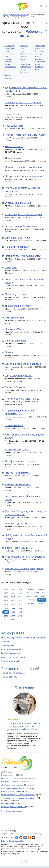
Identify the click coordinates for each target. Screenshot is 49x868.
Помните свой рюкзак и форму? (23, 256)
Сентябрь (31, 600)
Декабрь (41, 603)
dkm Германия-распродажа (12, 785)
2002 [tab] (20, 616)
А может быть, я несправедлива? (24, 568)
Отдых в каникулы (24, 71)
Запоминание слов (16, 341)
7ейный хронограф (10, 661)
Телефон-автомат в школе (20, 461)
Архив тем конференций (13, 657)
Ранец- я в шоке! (15, 114)
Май (44, 593)
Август (43, 596)
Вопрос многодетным (17, 450)
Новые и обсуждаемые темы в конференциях (23, 637)
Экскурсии (9, 79)
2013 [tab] (6, 604)
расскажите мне (8, 803)
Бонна (11, 841)
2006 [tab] (13, 612)
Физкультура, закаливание (40, 60)
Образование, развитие (25, 55)
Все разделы (9, 46)
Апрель (37, 593)
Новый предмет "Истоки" (19, 524)
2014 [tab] (20, 601)
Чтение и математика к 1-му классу (25, 135)
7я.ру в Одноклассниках (29, 838)
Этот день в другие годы (12, 811)
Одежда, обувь (23, 60)
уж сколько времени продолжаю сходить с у (19, 798)
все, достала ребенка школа (21, 226)
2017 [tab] (20, 597)
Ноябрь (31, 603)
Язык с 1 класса (14, 146)
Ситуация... (39, 51)
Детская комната (8, 60)
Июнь (29, 596)
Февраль (41, 589)
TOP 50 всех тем (9, 677)
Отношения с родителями (40, 47)
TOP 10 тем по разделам (13, 673)
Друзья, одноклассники (10, 66)
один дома (11, 268)
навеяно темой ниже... (18, 484)
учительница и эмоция (18, 203)
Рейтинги (5, 841)
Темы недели (8, 645)
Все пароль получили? (10, 782)
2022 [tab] (6, 593)
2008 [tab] (20, 608)
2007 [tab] (6, 612)
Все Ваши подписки (11, 653)
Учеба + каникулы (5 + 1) (19, 548)
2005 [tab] (20, 612)
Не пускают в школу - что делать (24, 176)
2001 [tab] (13, 620)
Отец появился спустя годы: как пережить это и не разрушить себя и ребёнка (24, 726)
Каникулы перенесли (17, 247)
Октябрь (42, 600)
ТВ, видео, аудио (39, 55)
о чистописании (14, 425)
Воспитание (9, 49)
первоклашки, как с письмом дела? (25, 557)
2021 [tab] (13, 593)
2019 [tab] (6, 597)
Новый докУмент (15, 329)
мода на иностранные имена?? (14, 788)
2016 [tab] (6, 601)
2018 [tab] (13, 597)
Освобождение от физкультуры (23, 103)
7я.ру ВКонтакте (25, 838)
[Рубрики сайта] (4, 6)
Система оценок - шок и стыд (22, 399)
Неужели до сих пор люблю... (13, 807)
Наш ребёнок (19, 841)
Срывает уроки (13, 158)
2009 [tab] (13, 608)
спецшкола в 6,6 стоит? (18, 306)
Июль (36, 596)
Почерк (9, 352)
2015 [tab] (13, 601)
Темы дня (6, 641)
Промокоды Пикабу (33, 834)
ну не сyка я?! (7, 778)
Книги (22, 51)
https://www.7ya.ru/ (18, 834)
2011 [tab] (20, 604)
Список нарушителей (11, 649)
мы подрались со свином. (12, 791)
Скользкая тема (14, 126)
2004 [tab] (6, 616)
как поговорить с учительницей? (23, 215)
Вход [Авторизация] (44, 6)
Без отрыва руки (14, 317)
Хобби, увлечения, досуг (39, 67)
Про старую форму (16, 294)
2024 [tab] (13, 589)
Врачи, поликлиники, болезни (10, 54)
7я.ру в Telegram (17, 838)
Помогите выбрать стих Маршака (24, 167)
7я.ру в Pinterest (21, 838)
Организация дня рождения (25, 66)
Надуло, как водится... (18, 473)
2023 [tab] (20, 589)
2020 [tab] (20, 593)
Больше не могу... (9, 775)
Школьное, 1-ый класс (18, 238)
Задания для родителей (19, 376)
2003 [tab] (13, 616)
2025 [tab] (6, 589)
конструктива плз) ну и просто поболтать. (18, 795)
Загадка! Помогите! (16, 387)
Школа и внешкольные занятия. (23, 364)
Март (29, 593)
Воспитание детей (14, 720)
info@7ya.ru (6, 834)
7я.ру (33, 838)
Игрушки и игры (24, 47)
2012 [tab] (13, 604)
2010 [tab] (6, 608)
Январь (31, 589)
